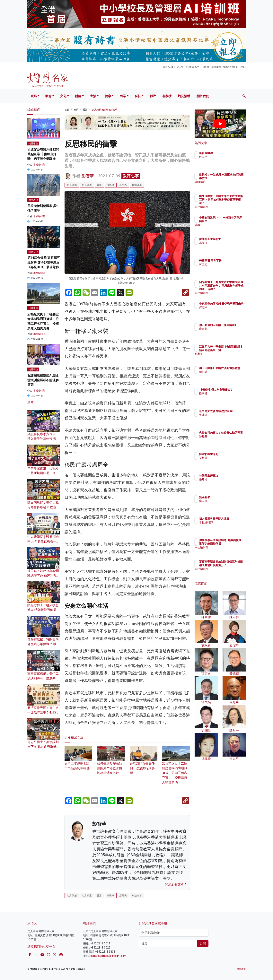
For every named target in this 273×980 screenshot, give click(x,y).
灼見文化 (33, 252)
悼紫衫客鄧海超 (232, 454)
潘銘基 (226, 440)
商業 (123, 96)
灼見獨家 (87, 185)
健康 (108, 96)
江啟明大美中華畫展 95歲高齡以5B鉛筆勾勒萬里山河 (233, 350)
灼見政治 (33, 200)
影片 (153, 96)
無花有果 (227, 497)
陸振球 (226, 375)
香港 (85, 110)
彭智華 (88, 176)
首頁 (67, 110)
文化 (63, 96)
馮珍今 (226, 228)
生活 (93, 96)
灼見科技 (33, 369)
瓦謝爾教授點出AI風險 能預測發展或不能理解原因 (43, 380)
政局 (34, 96)
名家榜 (167, 96)
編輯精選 (227, 185)
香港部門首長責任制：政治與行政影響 (144, 763)
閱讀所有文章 (176, 884)
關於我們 (203, 96)
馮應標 (226, 243)
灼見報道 (33, 143)
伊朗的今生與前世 (233, 239)
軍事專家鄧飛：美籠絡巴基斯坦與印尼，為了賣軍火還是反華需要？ (43, 473)
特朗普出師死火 (232, 476)
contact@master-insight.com (108, 956)
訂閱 (203, 943)
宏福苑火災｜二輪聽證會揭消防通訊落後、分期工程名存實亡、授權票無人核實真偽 (176, 768)
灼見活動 (184, 96)
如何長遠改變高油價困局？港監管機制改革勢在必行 (111, 763)
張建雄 (226, 418)
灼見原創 (72, 185)
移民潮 (111, 185)
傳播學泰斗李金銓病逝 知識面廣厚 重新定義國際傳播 (233, 544)
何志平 (226, 157)
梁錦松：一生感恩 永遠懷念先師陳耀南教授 (232, 178)
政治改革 (137, 185)
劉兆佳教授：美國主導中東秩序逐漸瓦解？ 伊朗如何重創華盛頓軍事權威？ (233, 203)
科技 (138, 96)
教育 (48, 96)
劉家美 (226, 357)
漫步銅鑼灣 (229, 153)
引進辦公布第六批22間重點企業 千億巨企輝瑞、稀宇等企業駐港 (43, 154)
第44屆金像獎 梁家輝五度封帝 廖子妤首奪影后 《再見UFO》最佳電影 (44, 262)
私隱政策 (241, 969)
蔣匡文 (226, 268)
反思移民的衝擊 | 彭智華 (105, 110)
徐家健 (226, 397)
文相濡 (226, 458)
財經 (78, 96)
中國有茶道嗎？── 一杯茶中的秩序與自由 (232, 221)
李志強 (226, 501)
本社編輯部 (39, 165)
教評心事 (131, 176)
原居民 (123, 185)
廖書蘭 (226, 332)
